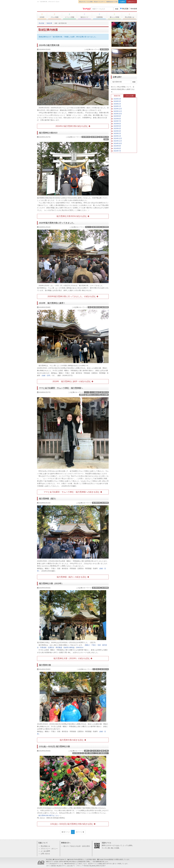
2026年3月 (117, 101)
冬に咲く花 (96, 751)
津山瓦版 (53, 9)
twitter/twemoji (70, 864)
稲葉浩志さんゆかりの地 (93, 395)
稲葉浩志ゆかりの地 (112, 2)
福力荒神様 (94, 137)
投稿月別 (117, 96)
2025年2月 (117, 133)
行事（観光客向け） (102, 753)
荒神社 (106, 139)
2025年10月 (118, 114)
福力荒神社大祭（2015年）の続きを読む (73, 658)
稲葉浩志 (82, 395)
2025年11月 (118, 111)
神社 (90, 307)
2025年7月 (117, 121)
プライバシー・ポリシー (49, 849)
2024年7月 (117, 151)
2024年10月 (118, 143)
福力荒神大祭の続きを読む (73, 740)
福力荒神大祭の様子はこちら (49, 815)
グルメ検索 (55, 16)
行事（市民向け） (90, 753)
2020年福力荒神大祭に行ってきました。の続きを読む (73, 296)
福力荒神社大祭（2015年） (51, 583)
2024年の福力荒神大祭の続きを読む (73, 126)
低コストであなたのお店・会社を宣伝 (77, 846)
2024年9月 (117, 146)
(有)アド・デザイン (76, 866)
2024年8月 (117, 148)
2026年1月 (117, 106)
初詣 (102, 751)
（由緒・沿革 (45, 375)
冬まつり (88, 227)
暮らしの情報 (114, 16)
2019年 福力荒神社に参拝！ (52, 303)
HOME (42, 16)
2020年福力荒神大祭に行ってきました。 (57, 223)
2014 (82, 647)
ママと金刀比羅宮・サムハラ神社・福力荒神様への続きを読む (73, 492)
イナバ (87, 392)
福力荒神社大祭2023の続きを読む (73, 216)
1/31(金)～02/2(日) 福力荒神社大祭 (54, 746)
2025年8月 (117, 119)
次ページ (80, 832)
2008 (78, 647)
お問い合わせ (45, 854)
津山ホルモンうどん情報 (86, 2)
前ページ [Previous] (66, 832)
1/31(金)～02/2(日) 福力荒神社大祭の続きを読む (73, 824)
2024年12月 (118, 138)
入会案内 (122, 2)
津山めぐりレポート (99, 2)
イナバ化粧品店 (94, 392)
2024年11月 (118, 141)
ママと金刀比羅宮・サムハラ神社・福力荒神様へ (61, 388)
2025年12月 (118, 109)
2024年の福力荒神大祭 (49, 45)
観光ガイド (85, 16)
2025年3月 (117, 131)
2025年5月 (117, 126)
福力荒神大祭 (104, 49)
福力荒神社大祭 (104, 137)
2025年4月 (117, 128)
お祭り (87, 751)
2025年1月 (117, 136)
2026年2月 (117, 104)
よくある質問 (45, 851)
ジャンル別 (130, 96)
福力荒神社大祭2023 (48, 133)
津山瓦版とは (129, 16)
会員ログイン (132, 2)
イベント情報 (70, 16)
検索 (117, 9)
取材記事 (49, 23)
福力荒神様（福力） (48, 499)
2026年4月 (117, 99)
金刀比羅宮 (105, 395)
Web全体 (133, 9)
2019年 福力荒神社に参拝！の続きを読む (73, 381)
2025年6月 (117, 124)
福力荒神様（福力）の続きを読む (73, 577)
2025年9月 (117, 116)
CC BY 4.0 (108, 864)
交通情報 (99, 16)
